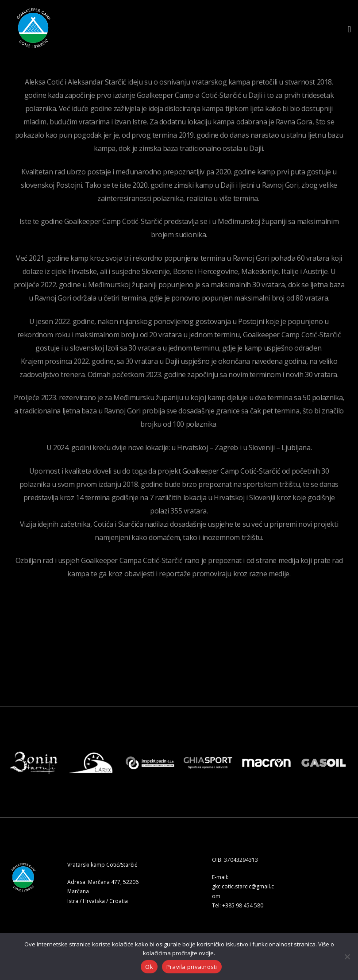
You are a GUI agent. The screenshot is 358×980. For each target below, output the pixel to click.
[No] (347, 957)
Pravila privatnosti (192, 967)
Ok (149, 967)
